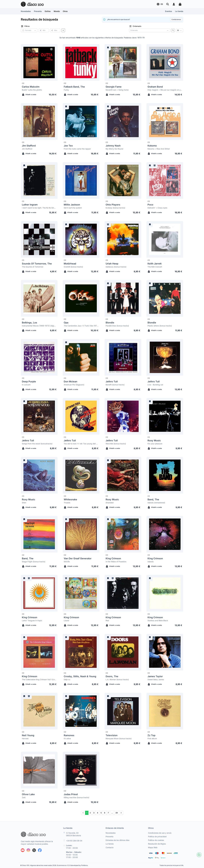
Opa (66, 323)
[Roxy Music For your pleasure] (165, 416)
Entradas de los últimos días (117, 840)
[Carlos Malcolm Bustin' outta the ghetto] (39, 62)
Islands (151, 562)
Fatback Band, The (74, 87)
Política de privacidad (157, 837)
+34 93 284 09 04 (74, 841)
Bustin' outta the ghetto (32, 90)
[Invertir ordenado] (173, 30)
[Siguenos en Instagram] (28, 850)
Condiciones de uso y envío (160, 833)
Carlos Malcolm (31, 87)
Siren (24, 503)
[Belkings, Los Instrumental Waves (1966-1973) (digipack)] (39, 298)
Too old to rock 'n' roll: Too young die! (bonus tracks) (81, 444)
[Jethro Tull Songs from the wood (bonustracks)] (39, 416)
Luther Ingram (30, 205)
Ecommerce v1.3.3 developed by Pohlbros (72, 865)
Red (107, 621)
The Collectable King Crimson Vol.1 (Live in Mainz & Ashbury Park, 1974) (39, 679)
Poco (150, 205)
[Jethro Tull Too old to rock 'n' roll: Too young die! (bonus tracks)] (81, 416)
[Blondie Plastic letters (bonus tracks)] (165, 298)
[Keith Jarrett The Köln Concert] (165, 239)
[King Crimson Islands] (165, 534)
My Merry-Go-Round (114, 149)
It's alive (67, 738)
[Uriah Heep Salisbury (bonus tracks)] (123, 239)
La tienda (179, 11)
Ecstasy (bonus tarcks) (115, 208)
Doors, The (112, 676)
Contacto (110, 847)
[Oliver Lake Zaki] (39, 770)
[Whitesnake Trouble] (81, 475)
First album (152, 738)
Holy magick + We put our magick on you (165, 90)
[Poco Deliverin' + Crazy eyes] (165, 180)
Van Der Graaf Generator (78, 558)
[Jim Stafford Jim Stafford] (39, 121)
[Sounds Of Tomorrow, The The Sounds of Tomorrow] (39, 239)
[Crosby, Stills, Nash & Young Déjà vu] (81, 652)
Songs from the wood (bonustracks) (37, 444)
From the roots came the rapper (77, 149)
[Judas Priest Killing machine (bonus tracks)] (81, 770)
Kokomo (152, 146)
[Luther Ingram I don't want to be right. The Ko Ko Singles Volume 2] (39, 180)
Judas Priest (71, 794)
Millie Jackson (72, 205)
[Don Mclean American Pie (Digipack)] (81, 357)
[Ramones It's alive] (81, 711)
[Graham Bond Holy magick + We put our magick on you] (165, 62)
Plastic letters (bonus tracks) (160, 326)
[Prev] (83, 813)
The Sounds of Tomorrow (33, 267)
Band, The (153, 499)
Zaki (24, 797)
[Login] (174, 4)
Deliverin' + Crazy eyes (157, 208)
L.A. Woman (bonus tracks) (117, 679)
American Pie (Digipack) (74, 385)
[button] (160, 4)
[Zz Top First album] (165, 711)
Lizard (66, 621)
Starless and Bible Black (158, 621)
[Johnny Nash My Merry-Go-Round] (123, 121)
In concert (26, 385)
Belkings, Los (29, 323)
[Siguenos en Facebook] (40, 850)
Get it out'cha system (73, 208)
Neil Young (28, 735)
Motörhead (70, 264)
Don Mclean (71, 382)
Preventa (38, 11)
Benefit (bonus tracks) (115, 385)
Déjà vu (67, 679)
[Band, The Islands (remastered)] (165, 475)
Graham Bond (155, 87)
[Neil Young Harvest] (39, 711)
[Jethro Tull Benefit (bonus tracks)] (123, 357)
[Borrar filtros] (63, 30)
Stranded (110, 503)
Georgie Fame (114, 87)
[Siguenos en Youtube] (23, 850)
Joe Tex (68, 146)
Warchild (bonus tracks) (116, 444)
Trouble (67, 503)
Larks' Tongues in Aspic (32, 621)
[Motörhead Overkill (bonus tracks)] (81, 239)
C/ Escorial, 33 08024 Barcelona (74, 834)
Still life (67, 562)
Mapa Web (153, 847)
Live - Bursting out (155, 385)
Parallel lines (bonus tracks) (117, 326)
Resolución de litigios (157, 844)
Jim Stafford (29, 146)
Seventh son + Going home (117, 90)
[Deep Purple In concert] (39, 357)
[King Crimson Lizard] (81, 593)
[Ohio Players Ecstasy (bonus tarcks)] (123, 180)
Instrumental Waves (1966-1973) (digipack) (39, 326)
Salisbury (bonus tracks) (116, 267)
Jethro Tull (112, 382)
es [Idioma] (160, 4)
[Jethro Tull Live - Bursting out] (165, 357)
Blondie (110, 323)
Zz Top (151, 735)
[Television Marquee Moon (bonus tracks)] (123, 711)
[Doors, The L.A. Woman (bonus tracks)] (123, 652)
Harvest (25, 738)
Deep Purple (29, 382)
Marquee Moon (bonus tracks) (119, 738)
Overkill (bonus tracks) (73, 267)
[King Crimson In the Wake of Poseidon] (123, 534)
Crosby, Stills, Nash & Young (80, 676)
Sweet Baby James (156, 679)
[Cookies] (199, 855)
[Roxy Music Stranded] (123, 475)
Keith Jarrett (154, 264)
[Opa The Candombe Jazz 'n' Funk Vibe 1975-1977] (81, 298)
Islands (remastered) (156, 503)
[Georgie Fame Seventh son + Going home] (123, 62)
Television (112, 735)
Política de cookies (156, 840)
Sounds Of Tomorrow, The (37, 264)
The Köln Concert (155, 267)
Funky (66, 90)
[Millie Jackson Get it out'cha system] (81, 180)
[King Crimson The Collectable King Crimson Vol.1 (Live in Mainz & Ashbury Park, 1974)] (39, 652)
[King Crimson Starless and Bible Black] (165, 593)
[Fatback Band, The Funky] (81, 62)
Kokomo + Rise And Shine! (159, 149)
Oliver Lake (28, 794)
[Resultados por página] (179, 30)
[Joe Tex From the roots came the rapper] (81, 121)
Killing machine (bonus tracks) (76, 797)
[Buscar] (168, 4)
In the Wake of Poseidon (116, 562)
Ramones (69, 735)
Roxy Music (154, 440)
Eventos (169, 11)
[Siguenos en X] (34, 850)
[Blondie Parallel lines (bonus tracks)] (123, 298)
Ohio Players (113, 205)
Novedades (26, 11)
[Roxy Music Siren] (39, 475)
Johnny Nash (113, 146)
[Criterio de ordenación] (150, 30)
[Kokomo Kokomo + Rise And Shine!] (165, 121)
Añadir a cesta (29, 95)
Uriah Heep (112, 264)
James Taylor (155, 676)
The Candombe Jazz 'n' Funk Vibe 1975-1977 (81, 326)
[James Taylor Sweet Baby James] (165, 652)
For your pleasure (155, 444)
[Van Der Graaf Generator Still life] (81, 534)
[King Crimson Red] (123, 593)
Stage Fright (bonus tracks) (34, 562)
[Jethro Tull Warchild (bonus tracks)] (123, 416)
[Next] (121, 813)
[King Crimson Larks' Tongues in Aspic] (39, 593)
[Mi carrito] (180, 4)
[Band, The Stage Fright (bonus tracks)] (39, 534)
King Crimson (113, 558)
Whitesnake (70, 499)
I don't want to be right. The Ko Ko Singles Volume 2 (39, 208)
